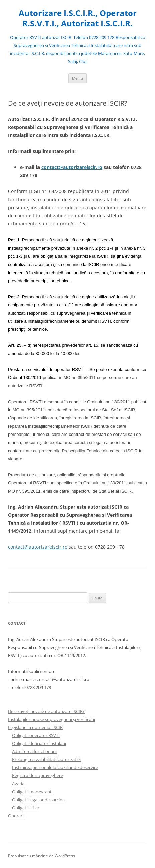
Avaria (18, 784)
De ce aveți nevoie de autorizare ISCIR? (46, 711)
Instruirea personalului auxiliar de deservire (55, 767)
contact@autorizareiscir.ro (72, 167)
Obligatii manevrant (32, 792)
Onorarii (16, 816)
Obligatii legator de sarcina (38, 800)
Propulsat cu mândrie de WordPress (42, 856)
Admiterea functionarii (34, 751)
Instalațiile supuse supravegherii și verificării (52, 719)
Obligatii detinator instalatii (39, 743)
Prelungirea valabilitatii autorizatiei (46, 759)
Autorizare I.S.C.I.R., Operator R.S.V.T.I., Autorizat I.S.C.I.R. (78, 18)
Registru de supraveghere (37, 775)
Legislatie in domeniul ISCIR (35, 727)
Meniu (77, 78)
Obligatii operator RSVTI (36, 735)
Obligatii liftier (26, 808)
